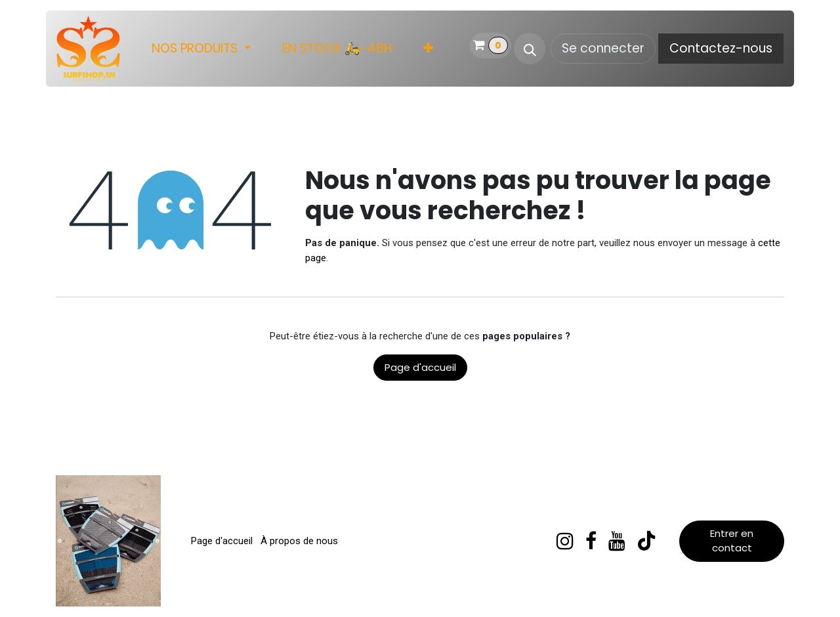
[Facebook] (591, 541)
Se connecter (603, 48)
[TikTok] (646, 541)
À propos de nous (299, 541)
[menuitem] (201, 49)
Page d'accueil (420, 367)
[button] (530, 49)
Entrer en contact (732, 541)
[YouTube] (617, 541)
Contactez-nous (721, 48)
